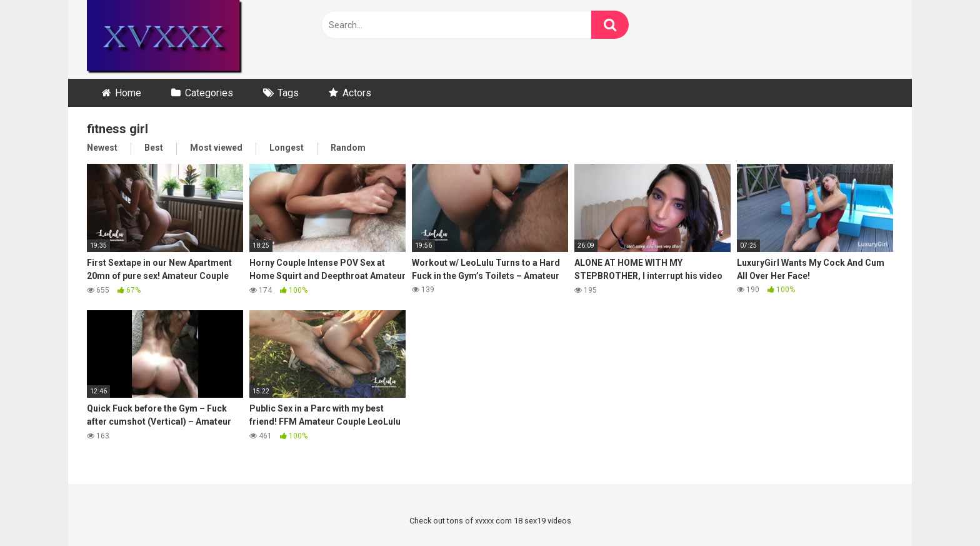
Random (348, 148)
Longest (287, 148)
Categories (209, 93)
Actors (357, 93)
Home (128, 93)
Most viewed (216, 148)
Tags (288, 93)
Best (154, 148)
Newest (102, 148)
